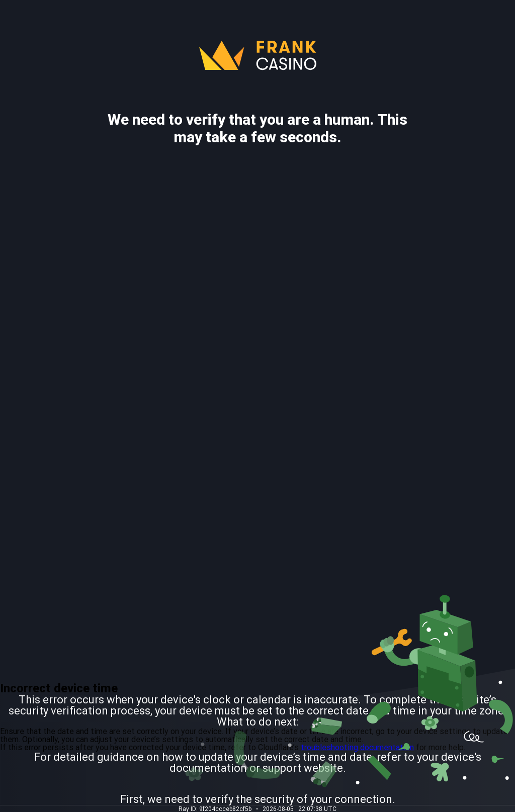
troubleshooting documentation (357, 747)
